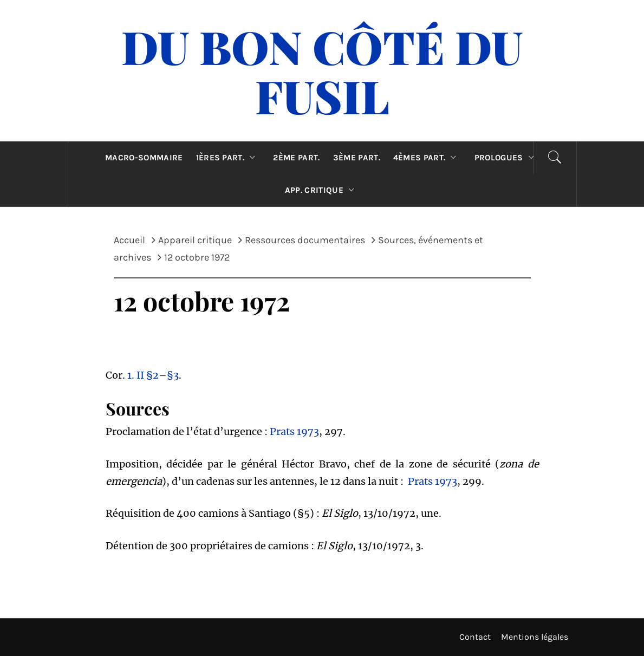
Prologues (507, 158)
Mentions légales (535, 637)
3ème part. (357, 158)
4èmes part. (427, 158)
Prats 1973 (294, 431)
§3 (173, 375)
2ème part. (296, 158)
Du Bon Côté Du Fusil (322, 71)
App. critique (322, 190)
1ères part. (228, 158)
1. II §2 (143, 375)
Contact (475, 637)
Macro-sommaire (144, 158)
